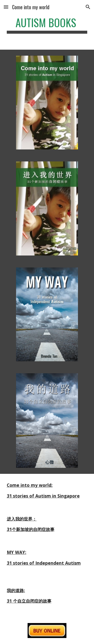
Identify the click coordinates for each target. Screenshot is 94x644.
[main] (47, 25)
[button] (6, 7)
